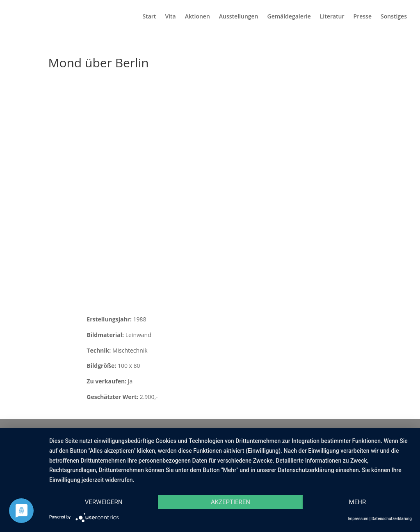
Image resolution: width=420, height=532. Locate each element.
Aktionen (197, 17)
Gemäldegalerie (289, 17)
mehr (358, 502)
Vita (170, 17)
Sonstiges (394, 17)
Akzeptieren (231, 502)
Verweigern (104, 502)
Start (149, 17)
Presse (363, 17)
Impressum (358, 519)
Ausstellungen (239, 17)
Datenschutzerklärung (392, 519)
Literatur (332, 17)
